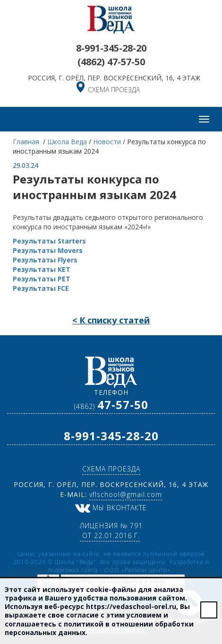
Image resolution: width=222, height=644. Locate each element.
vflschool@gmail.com (126, 494)
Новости (107, 142)
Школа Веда (67, 142)
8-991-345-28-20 (111, 48)
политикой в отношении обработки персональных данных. (99, 628)
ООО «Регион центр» (138, 570)
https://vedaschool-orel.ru (131, 606)
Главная (27, 142)
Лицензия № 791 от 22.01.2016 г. (111, 531)
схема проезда (114, 90)
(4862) (111, 62)
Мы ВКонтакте (111, 508)
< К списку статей (111, 320)
